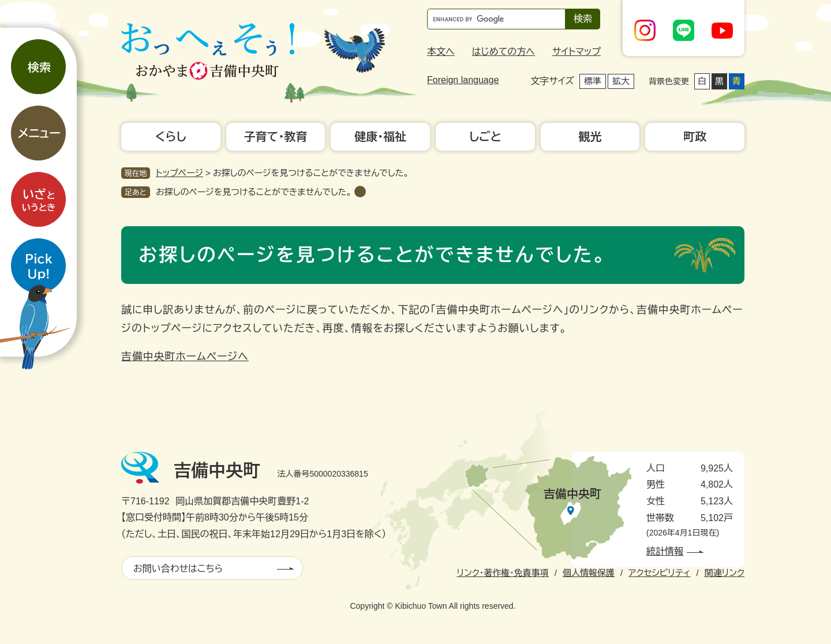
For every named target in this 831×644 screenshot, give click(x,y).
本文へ (441, 52)
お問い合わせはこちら (178, 569)
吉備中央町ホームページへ (185, 357)
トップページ (179, 173)
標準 (593, 81)
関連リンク (725, 573)
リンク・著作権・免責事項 (502, 573)
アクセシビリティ (659, 573)
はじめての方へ (504, 52)
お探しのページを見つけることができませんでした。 (254, 192)
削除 (360, 192)
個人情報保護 (589, 573)
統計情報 (665, 551)
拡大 (621, 81)
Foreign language (463, 80)
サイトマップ (577, 52)
